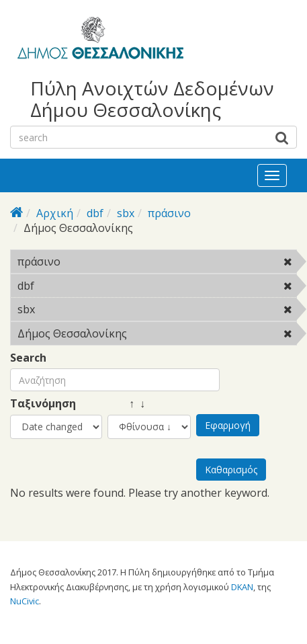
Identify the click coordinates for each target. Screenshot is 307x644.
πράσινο (169, 213)
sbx (126, 213)
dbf (95, 213)
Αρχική (55, 213)
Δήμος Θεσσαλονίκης (157, 335)
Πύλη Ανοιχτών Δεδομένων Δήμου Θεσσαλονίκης (152, 99)
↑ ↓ (126, 404)
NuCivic (25, 601)
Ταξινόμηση (43, 404)
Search (28, 358)
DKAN (242, 587)
